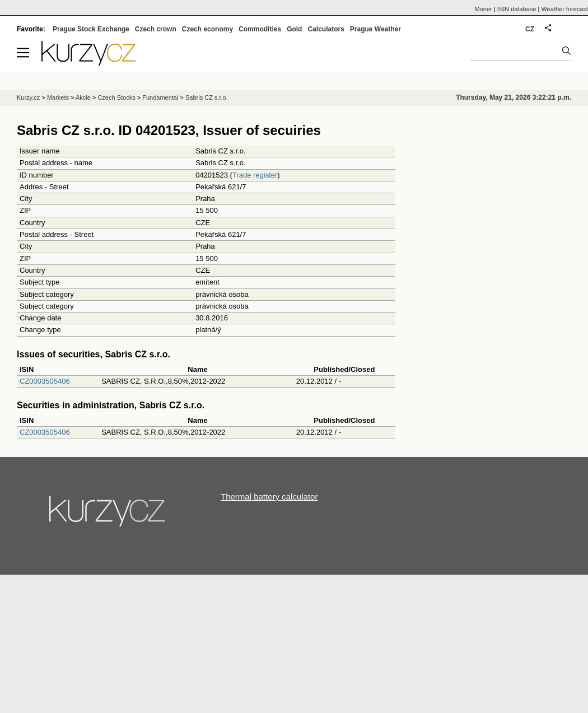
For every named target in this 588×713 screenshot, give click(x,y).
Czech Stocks (116, 97)
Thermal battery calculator (269, 497)
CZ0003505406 (45, 381)
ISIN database (517, 9)
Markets (58, 97)
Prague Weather (375, 29)
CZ (530, 29)
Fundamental (160, 97)
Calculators (326, 29)
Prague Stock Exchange (91, 29)
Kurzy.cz (28, 97)
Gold (294, 29)
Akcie (83, 97)
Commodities (260, 29)
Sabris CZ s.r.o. (207, 97)
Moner (484, 9)
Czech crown (156, 29)
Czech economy (207, 29)
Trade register (255, 175)
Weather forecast (564, 9)
